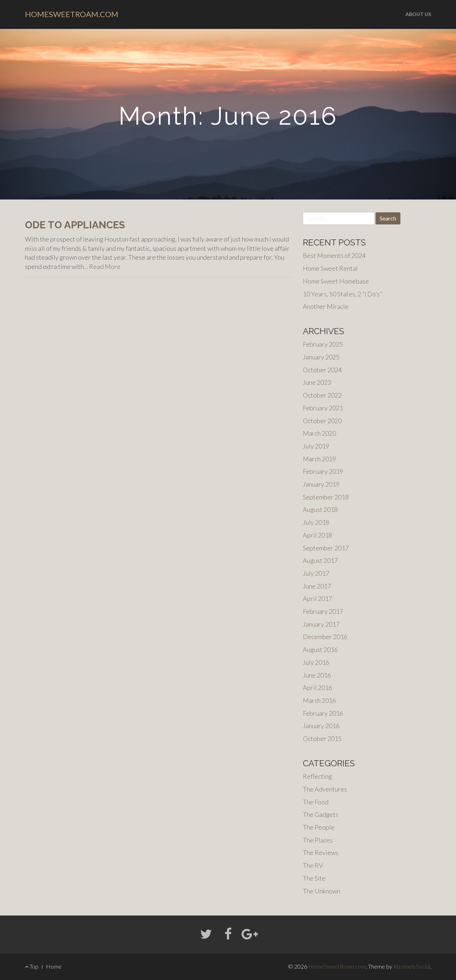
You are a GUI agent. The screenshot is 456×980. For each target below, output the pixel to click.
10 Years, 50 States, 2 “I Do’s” (342, 294)
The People (319, 827)
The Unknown (322, 891)
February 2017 (323, 611)
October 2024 (322, 370)
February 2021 (323, 408)
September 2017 (326, 548)
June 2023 (317, 382)
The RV (313, 865)
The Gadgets (321, 814)
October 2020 (322, 421)
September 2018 (326, 497)
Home (54, 966)
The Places (318, 840)
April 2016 (317, 688)
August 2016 (320, 649)
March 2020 (319, 433)
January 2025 (321, 357)
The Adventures (325, 789)
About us (418, 14)
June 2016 (317, 675)
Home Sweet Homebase (336, 281)
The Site (314, 878)
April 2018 (317, 535)
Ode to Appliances (75, 225)
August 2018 (320, 509)
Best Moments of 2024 (334, 255)
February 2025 (323, 344)
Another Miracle (326, 306)
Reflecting (317, 776)
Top (32, 966)
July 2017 (316, 573)
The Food (316, 802)
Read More (105, 266)
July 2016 (316, 662)
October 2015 (322, 738)
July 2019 (316, 446)
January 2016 (321, 726)
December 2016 (325, 637)
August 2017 (320, 560)
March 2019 (319, 459)
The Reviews (321, 852)
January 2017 (321, 624)
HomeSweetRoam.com (72, 14)
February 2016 (323, 713)
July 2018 (316, 522)
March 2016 (319, 700)
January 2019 (321, 484)
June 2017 (317, 586)
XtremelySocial (412, 966)
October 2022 (322, 395)
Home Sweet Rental (330, 268)
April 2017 (317, 598)
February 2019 (323, 471)
